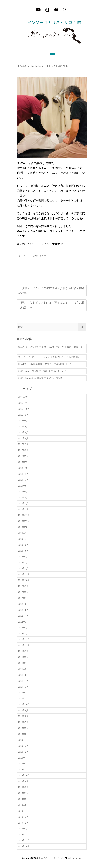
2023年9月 (23, 533)
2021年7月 (23, 663)
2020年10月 (24, 705)
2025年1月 (23, 456)
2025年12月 (24, 397)
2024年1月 (23, 509)
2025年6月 (23, 427)
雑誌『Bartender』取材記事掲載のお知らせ (40, 378)
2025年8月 (23, 421)
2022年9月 (23, 586)
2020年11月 (24, 699)
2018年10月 (24, 846)
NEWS (36, 256)
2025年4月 (23, 438)
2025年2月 (23, 450)
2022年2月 (23, 628)
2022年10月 (24, 580)
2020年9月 (23, 710)
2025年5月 (23, 433)
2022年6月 (23, 604)
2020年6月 (23, 728)
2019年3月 (23, 817)
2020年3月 (23, 746)
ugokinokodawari (36, 66)
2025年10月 (24, 409)
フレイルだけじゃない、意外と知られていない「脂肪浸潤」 (49, 357)
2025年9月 (23, 415)
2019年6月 (23, 799)
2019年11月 (24, 770)
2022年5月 (23, 610)
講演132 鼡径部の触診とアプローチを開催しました (45, 364)
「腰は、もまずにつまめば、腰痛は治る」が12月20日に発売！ (52, 305)
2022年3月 (23, 622)
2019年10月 (24, 776)
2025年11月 (24, 403)
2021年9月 (23, 651)
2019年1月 (23, 829)
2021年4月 (23, 681)
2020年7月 (23, 722)
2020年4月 (23, 740)
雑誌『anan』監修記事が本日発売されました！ (42, 371)
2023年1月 (23, 569)
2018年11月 (24, 841)
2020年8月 (23, 716)
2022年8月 (23, 592)
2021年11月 (24, 645)
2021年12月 (24, 640)
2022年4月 (23, 616)
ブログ (43, 256)
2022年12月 (24, 574)
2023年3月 (23, 557)
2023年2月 (23, 563)
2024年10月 (24, 468)
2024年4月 (23, 492)
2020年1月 (23, 758)
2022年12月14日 (62, 66)
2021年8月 (23, 657)
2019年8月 (23, 787)
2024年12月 (24, 462)
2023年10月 (24, 527)
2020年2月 (23, 752)
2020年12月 (24, 693)
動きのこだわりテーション (52, 858)
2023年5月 (23, 551)
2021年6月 (23, 669)
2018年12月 (24, 835)
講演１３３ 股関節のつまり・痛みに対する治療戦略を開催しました (51, 349)
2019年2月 (23, 823)
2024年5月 (23, 486)
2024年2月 (23, 504)
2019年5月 (23, 805)
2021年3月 (23, 687)
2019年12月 (24, 764)
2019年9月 (23, 781)
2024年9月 (23, 474)
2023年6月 (23, 545)
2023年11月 (24, 521)
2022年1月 (23, 634)
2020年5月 (23, 734)
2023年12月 (24, 515)
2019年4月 (23, 811)
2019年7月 (23, 793)
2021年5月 (23, 675)
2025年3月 (23, 444)
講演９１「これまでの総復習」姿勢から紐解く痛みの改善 (52, 291)
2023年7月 (23, 539)
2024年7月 (23, 480)
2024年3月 (23, 498)
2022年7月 (23, 598)
